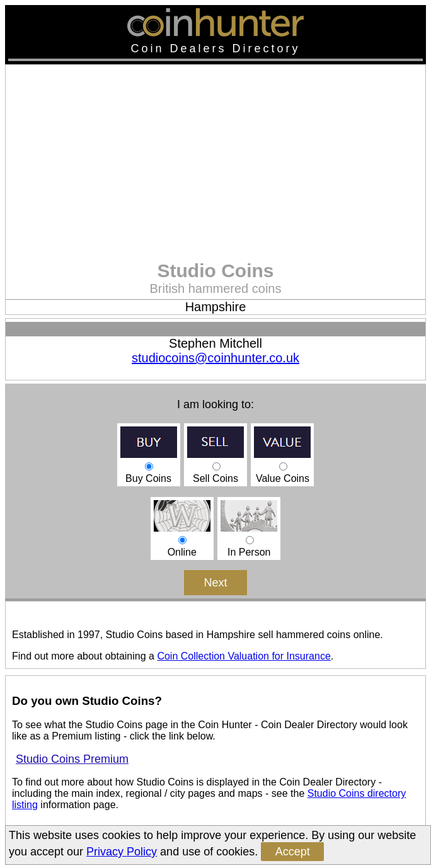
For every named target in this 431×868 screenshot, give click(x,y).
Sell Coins (215, 466)
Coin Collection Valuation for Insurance (244, 656)
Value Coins (282, 466)
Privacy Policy (122, 852)
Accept (293, 852)
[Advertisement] (215, 166)
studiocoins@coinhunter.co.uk (215, 358)
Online (182, 540)
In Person (249, 540)
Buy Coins (149, 466)
